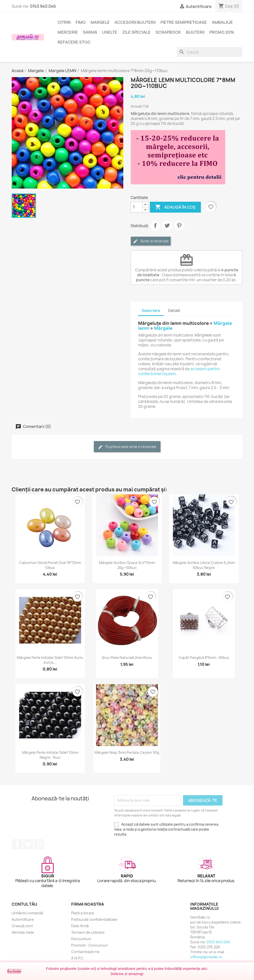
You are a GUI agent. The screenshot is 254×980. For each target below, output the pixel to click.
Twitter (28, 844)
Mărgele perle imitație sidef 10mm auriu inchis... (50, 660)
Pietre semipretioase (184, 22)
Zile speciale (136, 32)
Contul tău (24, 904)
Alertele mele (23, 932)
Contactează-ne (85, 952)
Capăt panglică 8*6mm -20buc (204, 658)
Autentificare (23, 919)
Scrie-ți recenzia (151, 241)
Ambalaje (222, 22)
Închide (14, 971)
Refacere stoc (74, 42)
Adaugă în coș (175, 207)
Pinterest (179, 225)
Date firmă (80, 926)
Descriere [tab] (151, 311)
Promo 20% (222, 32)
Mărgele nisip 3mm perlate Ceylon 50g (127, 752)
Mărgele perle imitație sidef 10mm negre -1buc (50, 755)
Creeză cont (22, 926)
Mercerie (68, 32)
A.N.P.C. (78, 958)
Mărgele (163, 328)
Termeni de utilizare (88, 932)
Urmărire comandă (27, 913)
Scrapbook (168, 32)
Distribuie (155, 225)
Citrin (64, 22)
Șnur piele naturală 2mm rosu (127, 658)
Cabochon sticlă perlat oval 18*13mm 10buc (50, 565)
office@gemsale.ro (206, 957)
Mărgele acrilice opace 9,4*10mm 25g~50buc (127, 565)
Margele (100, 22)
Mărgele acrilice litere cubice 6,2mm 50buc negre (204, 565)
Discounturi (81, 939)
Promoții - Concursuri (89, 945)
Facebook (17, 844)
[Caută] (210, 52)
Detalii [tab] (174, 311)
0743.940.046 (43, 6)
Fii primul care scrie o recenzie (127, 447)
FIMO (81, 22)
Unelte (110, 32)
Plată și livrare (83, 913)
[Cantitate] (137, 207)
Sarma (90, 32)
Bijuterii (195, 32)
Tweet (167, 225)
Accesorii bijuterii (135, 22)
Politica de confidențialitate (94, 919)
